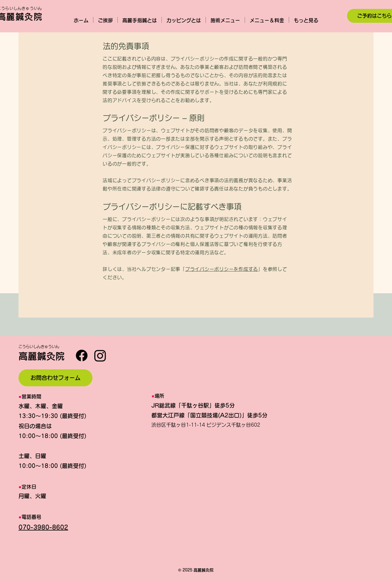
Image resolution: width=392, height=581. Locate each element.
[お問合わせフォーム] (55, 378)
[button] (225, 20)
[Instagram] (100, 356)
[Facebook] (82, 356)
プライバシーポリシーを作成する (222, 269)
